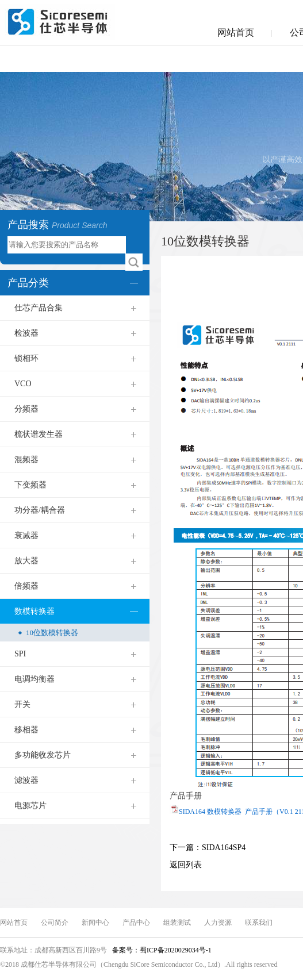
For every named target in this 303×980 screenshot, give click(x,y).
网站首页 (236, 32)
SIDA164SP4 (224, 848)
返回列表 (186, 865)
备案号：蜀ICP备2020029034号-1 (161, 950)
